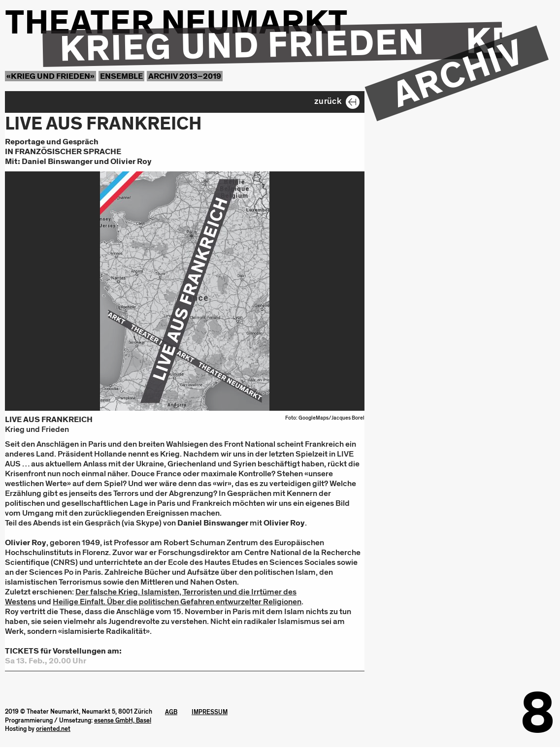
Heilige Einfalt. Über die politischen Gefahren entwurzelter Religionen (177, 602)
